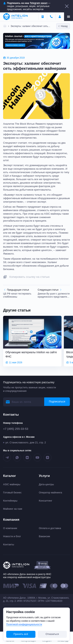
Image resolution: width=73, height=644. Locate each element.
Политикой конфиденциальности (24, 624)
